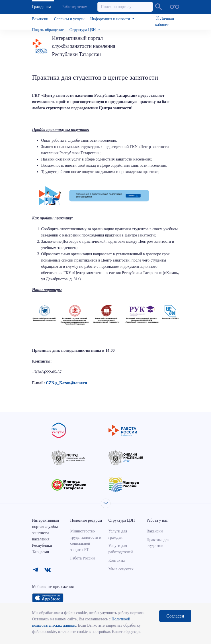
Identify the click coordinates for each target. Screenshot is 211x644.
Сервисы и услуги (69, 19)
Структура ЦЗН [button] (83, 30)
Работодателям (75, 7)
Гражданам (42, 7)
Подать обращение (48, 30)
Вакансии (40, 19)
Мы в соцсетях (121, 569)
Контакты (116, 560)
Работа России (83, 558)
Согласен (175, 616)
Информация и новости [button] (111, 19)
